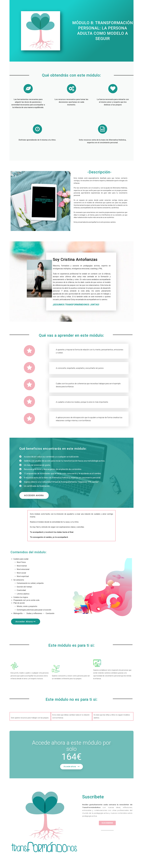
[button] (34, 495)
